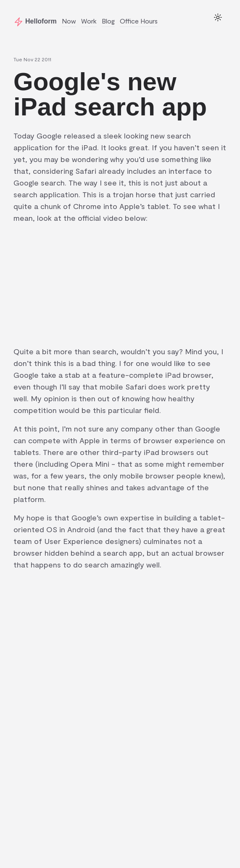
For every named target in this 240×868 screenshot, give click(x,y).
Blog (108, 21)
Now (69, 21)
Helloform (41, 21)
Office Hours (139, 21)
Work (89, 21)
